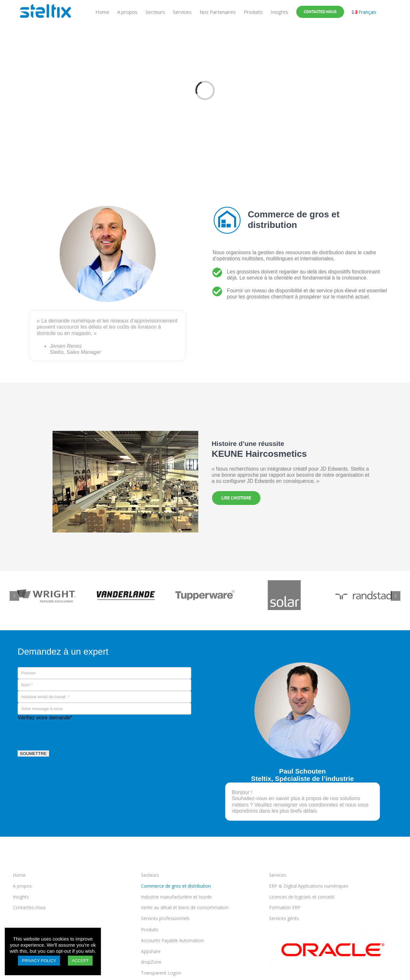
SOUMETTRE (33, 754)
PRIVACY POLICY (39, 961)
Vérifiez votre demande (45, 718)
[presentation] (66, 733)
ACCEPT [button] (80, 961)
